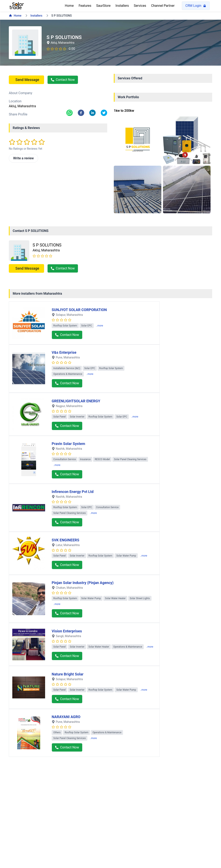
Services (140, 6)
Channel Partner (163, 6)
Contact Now (63, 80)
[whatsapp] (69, 113)
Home (69, 6)
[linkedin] (92, 113)
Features (85, 6)
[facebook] (81, 113)
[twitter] (104, 113)
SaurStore (103, 6)
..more (100, 326)
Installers (122, 6)
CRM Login (196, 6)
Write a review (23, 158)
